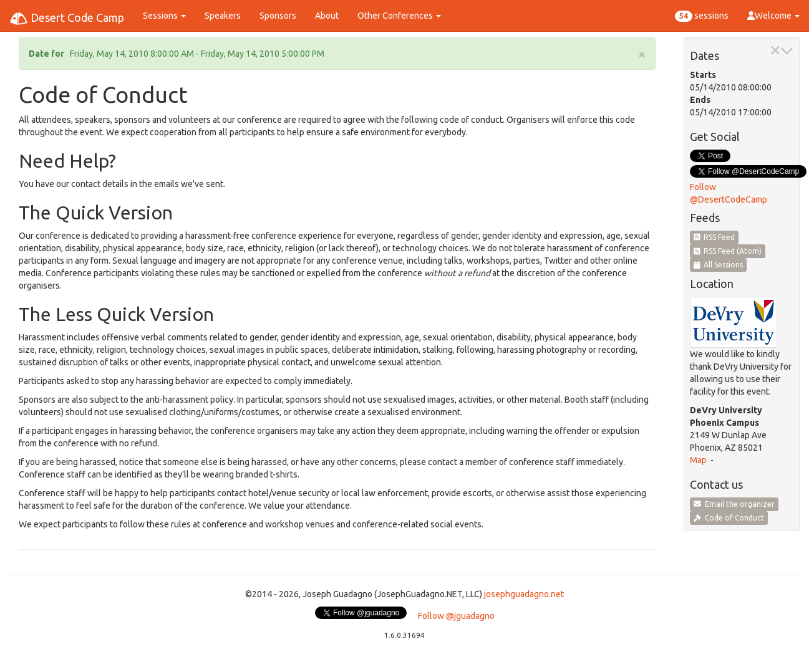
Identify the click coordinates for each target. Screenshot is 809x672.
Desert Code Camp (67, 19)
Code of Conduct (729, 518)
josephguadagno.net (524, 594)
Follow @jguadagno (456, 616)
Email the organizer (734, 504)
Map (698, 460)
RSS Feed (715, 237)
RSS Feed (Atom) (728, 251)
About (327, 16)
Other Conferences (399, 16)
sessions (702, 16)
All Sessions (719, 265)
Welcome (773, 16)
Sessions (164, 16)
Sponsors (278, 16)
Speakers (223, 16)
